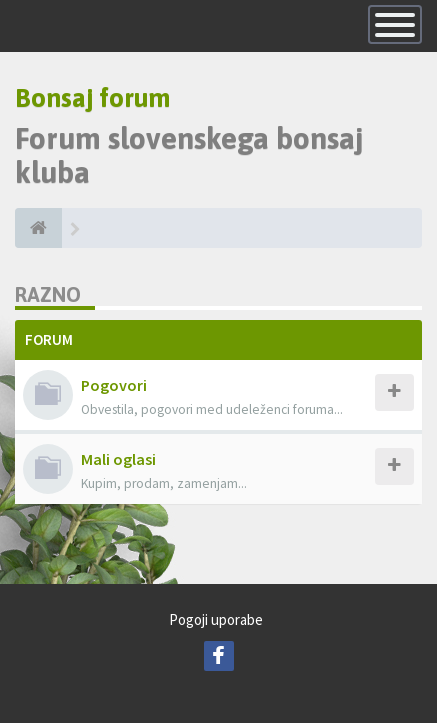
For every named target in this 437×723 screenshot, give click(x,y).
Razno (48, 294)
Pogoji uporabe (216, 619)
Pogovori (114, 385)
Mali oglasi (118, 459)
